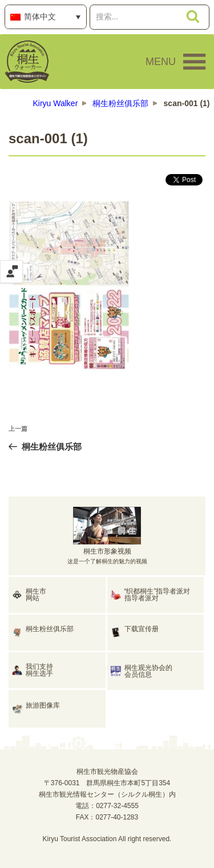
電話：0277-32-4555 (107, 806)
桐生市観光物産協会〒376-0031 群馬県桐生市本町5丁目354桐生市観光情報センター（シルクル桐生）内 (107, 783)
